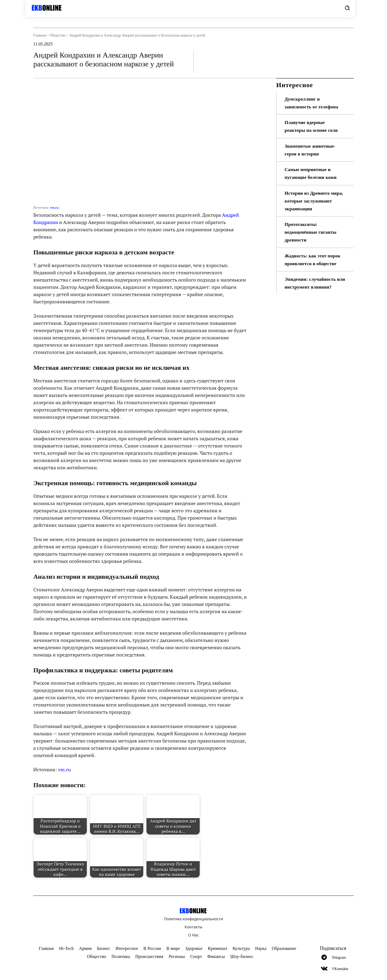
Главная (40, 35)
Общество (58, 35)
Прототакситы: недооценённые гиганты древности (312, 232)
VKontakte (340, 969)
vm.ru (64, 769)
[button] (347, 8)
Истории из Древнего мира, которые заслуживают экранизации (314, 201)
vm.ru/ (55, 207)
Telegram (339, 958)
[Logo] (50, 8)
